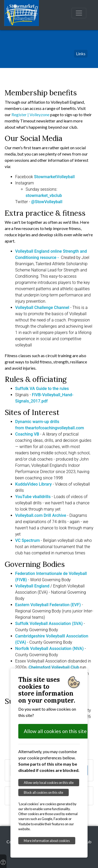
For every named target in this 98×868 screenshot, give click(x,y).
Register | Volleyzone (31, 114)
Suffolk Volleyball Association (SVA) (49, 624)
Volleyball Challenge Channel (42, 308)
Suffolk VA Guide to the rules (42, 389)
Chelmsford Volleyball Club (54, 667)
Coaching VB (27, 434)
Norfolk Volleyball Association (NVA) (49, 649)
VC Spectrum (27, 540)
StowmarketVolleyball (54, 177)
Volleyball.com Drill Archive (41, 515)
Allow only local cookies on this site (49, 783)
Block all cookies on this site (44, 792)
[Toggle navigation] (79, 13)
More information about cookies (47, 841)
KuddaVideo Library (33, 484)
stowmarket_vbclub (44, 196)
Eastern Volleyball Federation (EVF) (48, 605)
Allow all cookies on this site (55, 731)
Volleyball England (32, 586)
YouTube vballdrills (33, 497)
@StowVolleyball (47, 202)
